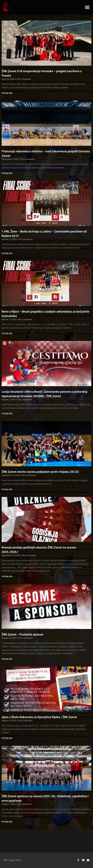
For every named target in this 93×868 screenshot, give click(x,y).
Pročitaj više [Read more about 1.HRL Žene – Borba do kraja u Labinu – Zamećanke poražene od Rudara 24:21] (7, 253)
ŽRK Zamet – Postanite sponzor (22, 634)
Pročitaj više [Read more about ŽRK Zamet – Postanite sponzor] (7, 659)
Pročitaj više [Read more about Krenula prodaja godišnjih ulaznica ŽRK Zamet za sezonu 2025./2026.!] (7, 576)
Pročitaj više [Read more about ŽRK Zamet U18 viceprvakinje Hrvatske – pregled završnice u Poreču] (7, 93)
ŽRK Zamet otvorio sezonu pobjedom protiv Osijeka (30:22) (40, 472)
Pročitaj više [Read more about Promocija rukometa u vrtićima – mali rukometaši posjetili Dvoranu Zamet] (7, 173)
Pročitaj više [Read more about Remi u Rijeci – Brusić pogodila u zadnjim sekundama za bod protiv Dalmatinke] (7, 333)
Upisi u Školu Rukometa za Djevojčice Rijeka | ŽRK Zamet (39, 717)
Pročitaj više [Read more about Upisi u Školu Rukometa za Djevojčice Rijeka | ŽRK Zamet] (7, 738)
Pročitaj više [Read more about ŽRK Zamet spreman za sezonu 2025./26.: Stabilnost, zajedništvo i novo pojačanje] (7, 822)
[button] (87, 7)
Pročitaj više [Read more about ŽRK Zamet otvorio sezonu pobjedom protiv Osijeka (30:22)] (7, 489)
